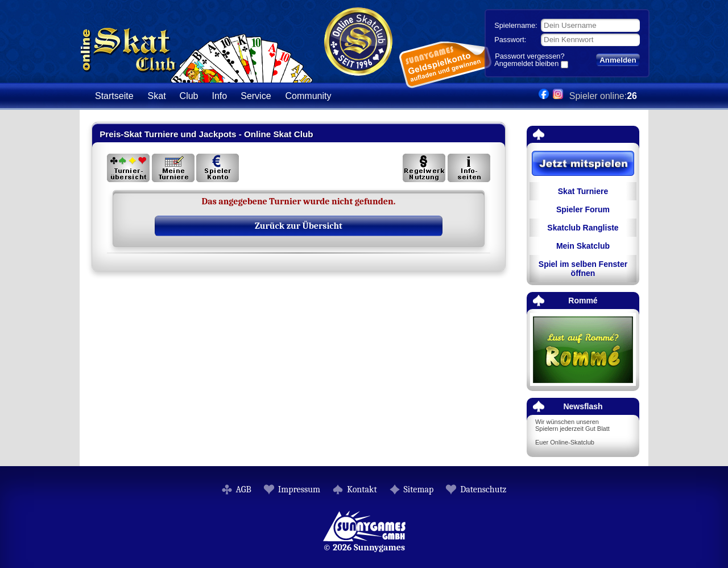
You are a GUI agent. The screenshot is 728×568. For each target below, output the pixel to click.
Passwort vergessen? (530, 56)
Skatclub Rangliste (583, 228)
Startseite (114, 96)
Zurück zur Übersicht (299, 226)
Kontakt (362, 489)
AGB (244, 489)
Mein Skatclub (583, 246)
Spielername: (516, 25)
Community (309, 96)
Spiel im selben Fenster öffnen (583, 269)
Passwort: (510, 40)
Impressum (299, 489)
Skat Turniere (583, 191)
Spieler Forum (583, 209)
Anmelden (618, 60)
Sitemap (419, 489)
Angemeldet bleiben (526, 64)
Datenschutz (483, 489)
